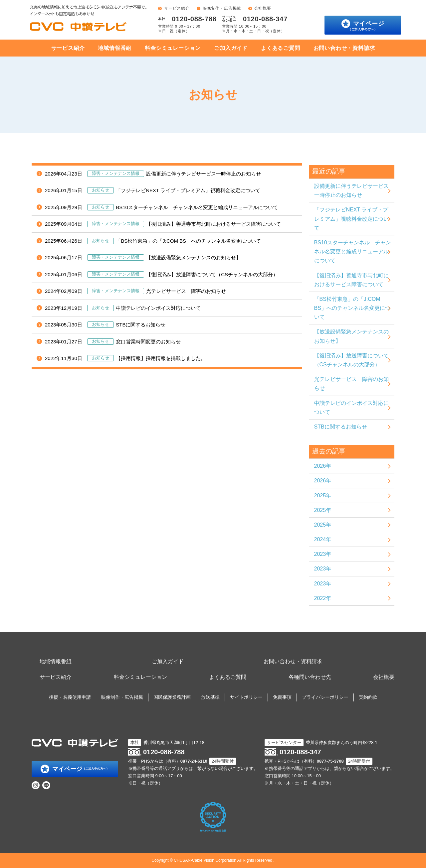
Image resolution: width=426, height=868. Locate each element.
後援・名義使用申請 (70, 697)
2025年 (323, 496)
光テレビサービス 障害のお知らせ (135, 291)
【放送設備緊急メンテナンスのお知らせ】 (143, 258)
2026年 (323, 466)
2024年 (323, 539)
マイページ (366, 26)
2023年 (323, 554)
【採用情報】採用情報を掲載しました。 (125, 358)
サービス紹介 (177, 8)
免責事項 (282, 697)
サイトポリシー (246, 697)
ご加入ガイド (231, 48)
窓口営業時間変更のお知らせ (113, 342)
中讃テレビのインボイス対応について (123, 308)
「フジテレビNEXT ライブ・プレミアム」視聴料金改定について (153, 190)
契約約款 (368, 697)
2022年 (323, 598)
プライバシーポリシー (325, 697)
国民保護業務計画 (172, 697)
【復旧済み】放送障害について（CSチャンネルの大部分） (161, 275)
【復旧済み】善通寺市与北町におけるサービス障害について (163, 224)
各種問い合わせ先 (310, 677)
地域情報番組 (115, 48)
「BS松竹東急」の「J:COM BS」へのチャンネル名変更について (153, 241)
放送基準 (210, 697)
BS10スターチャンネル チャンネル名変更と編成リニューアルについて (161, 207)
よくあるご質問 (281, 48)
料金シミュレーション (173, 48)
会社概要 (263, 8)
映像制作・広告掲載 (222, 8)
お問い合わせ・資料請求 (344, 48)
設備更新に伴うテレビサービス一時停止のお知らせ (153, 174)
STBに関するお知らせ (105, 325)
